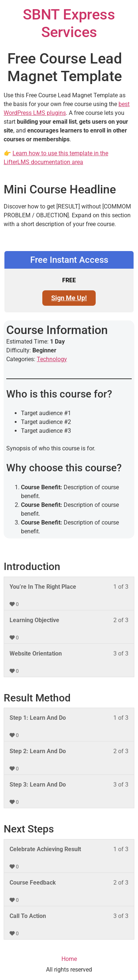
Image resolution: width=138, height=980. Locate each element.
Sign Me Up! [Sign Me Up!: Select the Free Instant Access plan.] (69, 298)
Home (69, 959)
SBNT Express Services (69, 23)
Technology (52, 359)
